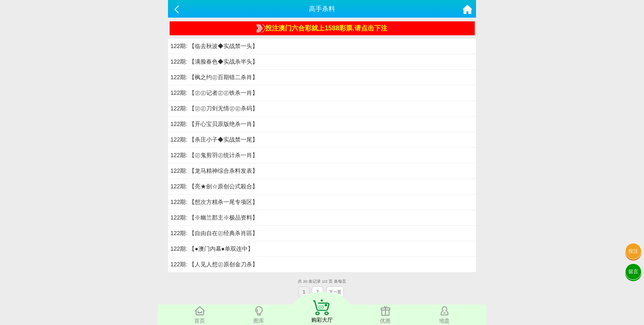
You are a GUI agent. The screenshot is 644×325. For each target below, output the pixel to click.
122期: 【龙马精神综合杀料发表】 (214, 171)
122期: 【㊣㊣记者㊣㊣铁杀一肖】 (214, 93)
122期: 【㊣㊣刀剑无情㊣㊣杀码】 (214, 108)
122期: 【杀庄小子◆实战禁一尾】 (214, 140)
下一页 (335, 292)
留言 (633, 272)
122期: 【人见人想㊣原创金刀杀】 (214, 264)
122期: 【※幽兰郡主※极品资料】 (214, 217)
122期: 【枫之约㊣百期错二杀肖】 (214, 77)
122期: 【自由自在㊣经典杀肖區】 (214, 233)
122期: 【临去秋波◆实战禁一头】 (214, 46)
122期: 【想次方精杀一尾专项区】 (214, 202)
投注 (633, 251)
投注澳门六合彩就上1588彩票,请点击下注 (322, 28)
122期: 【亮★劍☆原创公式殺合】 (214, 186)
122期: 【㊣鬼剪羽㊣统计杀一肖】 (214, 155)
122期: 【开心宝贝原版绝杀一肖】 (214, 124)
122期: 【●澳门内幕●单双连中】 (212, 249)
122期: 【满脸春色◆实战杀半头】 (214, 62)
